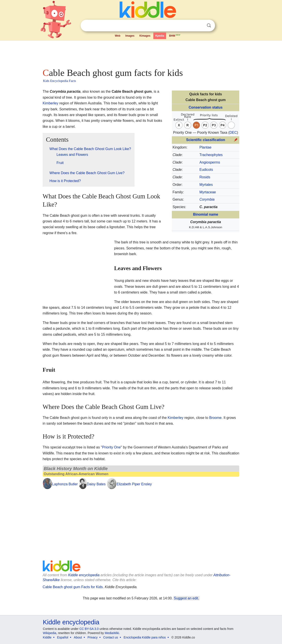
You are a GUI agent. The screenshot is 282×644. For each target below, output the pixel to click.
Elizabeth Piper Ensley (134, 484)
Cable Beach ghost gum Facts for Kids (73, 587)
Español (63, 637)
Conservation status (206, 107)
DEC (233, 133)
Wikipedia (50, 633)
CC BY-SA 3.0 (89, 629)
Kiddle (47, 637)
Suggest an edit (186, 598)
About (78, 637)
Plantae (205, 147)
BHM (175, 35)
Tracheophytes (211, 155)
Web (118, 36)
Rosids (205, 177)
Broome (215, 418)
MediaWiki (112, 633)
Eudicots (206, 170)
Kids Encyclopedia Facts (60, 81)
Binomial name (206, 214)
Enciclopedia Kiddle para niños (145, 637)
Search (209, 25)
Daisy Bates (96, 484)
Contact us (111, 637)
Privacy (93, 637)
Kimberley (51, 103)
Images (130, 36)
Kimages (145, 36)
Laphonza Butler (65, 484)
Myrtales (206, 185)
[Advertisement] (141, 53)
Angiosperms (210, 162)
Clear (200, 26)
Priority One (111, 447)
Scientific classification (206, 140)
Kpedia (160, 36)
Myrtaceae (208, 192)
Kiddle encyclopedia (84, 575)
